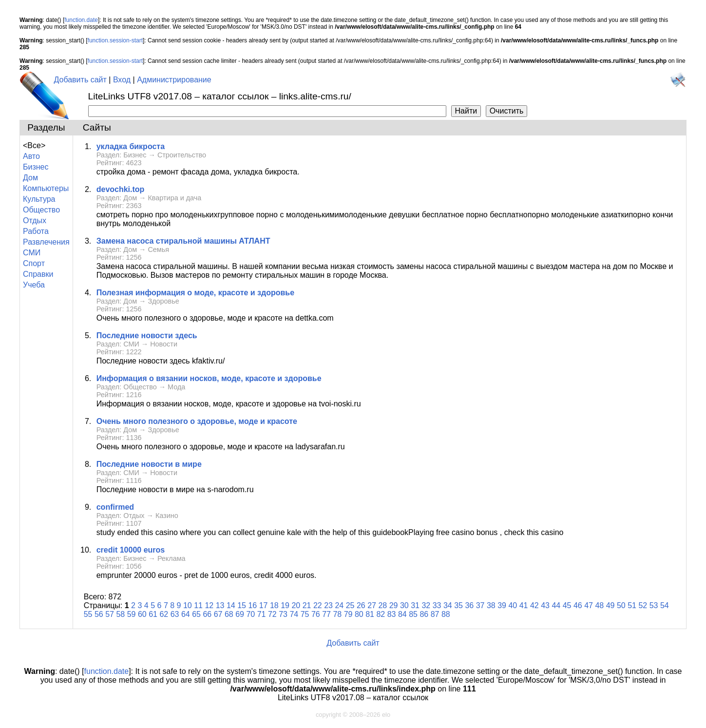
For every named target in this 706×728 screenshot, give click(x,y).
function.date (81, 20)
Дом (30, 178)
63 (175, 614)
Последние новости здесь (147, 335)
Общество (41, 210)
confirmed (115, 507)
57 (110, 614)
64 (186, 614)
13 (220, 605)
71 (262, 614)
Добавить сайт (80, 80)
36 (469, 605)
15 (242, 605)
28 (382, 605)
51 (632, 605)
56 (99, 614)
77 (326, 614)
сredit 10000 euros (131, 550)
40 (513, 605)
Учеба (34, 285)
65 (196, 614)
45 (567, 605)
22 (318, 605)
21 (307, 605)
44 (556, 605)
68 (229, 614)
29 (394, 605)
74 (294, 614)
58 (120, 614)
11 (198, 605)
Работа (36, 231)
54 (665, 605)
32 (426, 605)
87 (435, 614)
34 (448, 605)
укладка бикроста (131, 146)
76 (316, 614)
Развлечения (46, 242)
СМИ (32, 253)
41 (524, 605)
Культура (39, 199)
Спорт (34, 263)
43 (545, 605)
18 (274, 605)
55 (88, 614)
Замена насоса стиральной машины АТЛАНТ (183, 241)
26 (361, 605)
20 (296, 605)
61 (153, 614)
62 (164, 614)
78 (337, 614)
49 (611, 605)
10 (188, 605)
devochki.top (121, 189)
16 (252, 605)
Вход (122, 80)
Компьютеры (46, 188)
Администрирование (174, 80)
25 (350, 605)
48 (599, 605)
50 (621, 605)
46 (578, 605)
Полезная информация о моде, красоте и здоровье (195, 293)
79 (348, 614)
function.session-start (115, 40)
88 (446, 614)
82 (381, 614)
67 (218, 614)
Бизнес (36, 167)
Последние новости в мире (149, 464)
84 (402, 614)
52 (643, 605)
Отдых (35, 220)
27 (372, 605)
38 (491, 605)
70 (250, 614)
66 (207, 614)
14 (231, 605)
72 (272, 614)
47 (589, 605)
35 (458, 605)
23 (328, 605)
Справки (38, 274)
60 (142, 614)
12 (209, 605)
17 (264, 605)
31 (415, 605)
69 (240, 614)
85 (413, 614)
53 (654, 605)
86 (424, 614)
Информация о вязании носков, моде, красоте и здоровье (209, 378)
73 (283, 614)
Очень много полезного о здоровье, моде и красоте (197, 421)
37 (480, 605)
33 (437, 605)
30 (404, 605)
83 (392, 614)
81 (370, 614)
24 (339, 605)
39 (502, 605)
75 (305, 614)
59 (132, 614)
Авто (31, 156)
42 (534, 605)
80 (359, 614)
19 (285, 605)
